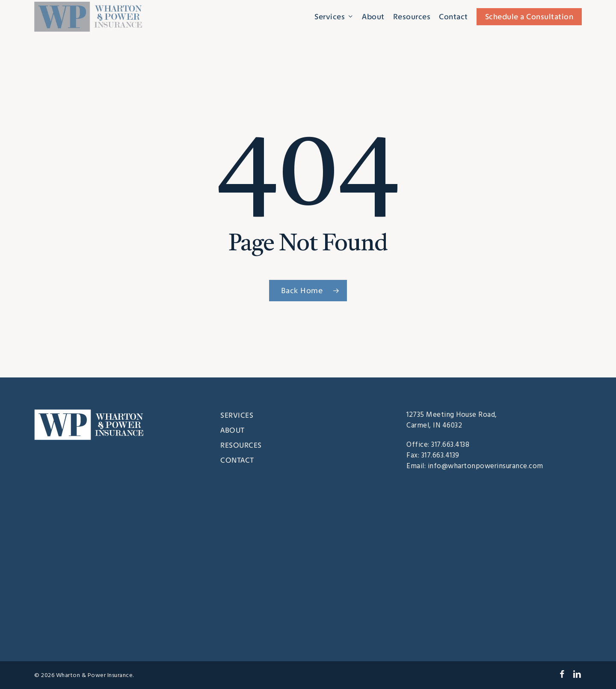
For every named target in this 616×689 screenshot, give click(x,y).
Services (237, 415)
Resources (241, 445)
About (232, 430)
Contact (237, 460)
